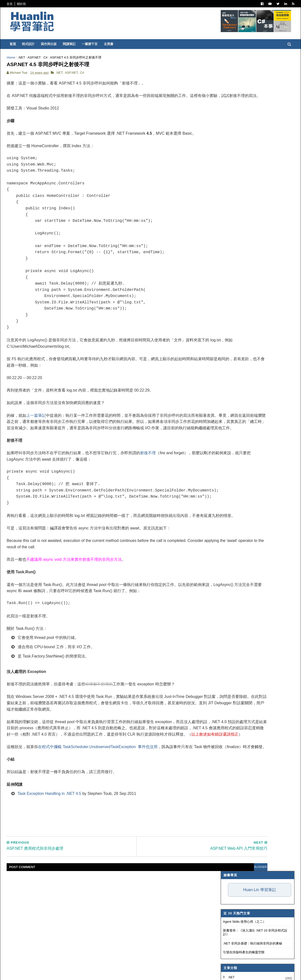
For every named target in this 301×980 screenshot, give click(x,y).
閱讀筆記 (95, 44)
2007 (206, 596)
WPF (205, 294)
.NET (47, 57)
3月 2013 (212, 482)
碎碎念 (206, 234)
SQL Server (211, 288)
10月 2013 (213, 441)
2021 (206, 376)
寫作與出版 (75, 44)
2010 (206, 579)
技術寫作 (208, 246)
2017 (206, 400)
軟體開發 (208, 215)
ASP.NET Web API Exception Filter (229, 511)
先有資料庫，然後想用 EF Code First (231, 505)
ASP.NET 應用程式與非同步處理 (228, 546)
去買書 (135, 44)
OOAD (206, 264)
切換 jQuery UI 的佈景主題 (224, 552)
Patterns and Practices (222, 191)
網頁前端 (208, 258)
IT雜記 (206, 203)
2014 (206, 418)
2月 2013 (212, 488)
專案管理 (208, 312)
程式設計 (54, 44)
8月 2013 (212, 452)
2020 (206, 382)
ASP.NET (60, 57)
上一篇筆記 (62, 434)
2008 (206, 591)
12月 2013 (213, 429)
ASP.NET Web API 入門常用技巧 (228, 534)
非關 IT (207, 324)
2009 (206, 585)
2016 (206, 406)
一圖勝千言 (116, 44)
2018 (206, 394)
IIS (204, 282)
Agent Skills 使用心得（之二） (219, 106)
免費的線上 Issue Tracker (223, 517)
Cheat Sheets (215, 558)
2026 (206, 347)
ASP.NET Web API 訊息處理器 (226, 499)
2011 (206, 573)
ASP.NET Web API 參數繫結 (225, 522)
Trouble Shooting (217, 240)
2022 (206, 371)
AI (203, 276)
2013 (206, 424)
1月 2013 (212, 494)
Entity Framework (217, 270)
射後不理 (174, 484)
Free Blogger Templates (105, 973)
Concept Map (213, 300)
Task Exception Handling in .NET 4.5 (75, 888)
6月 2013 (212, 464)
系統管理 (208, 252)
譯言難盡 (208, 210)
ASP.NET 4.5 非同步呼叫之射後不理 (230, 540)
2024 (206, 359)
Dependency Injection (220, 227)
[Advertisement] (122, 913)
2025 (206, 353)
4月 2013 (212, 476)
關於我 (48, 4)
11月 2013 (213, 435)
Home (37, 57)
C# (72, 57)
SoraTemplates (58, 973)
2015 (206, 412)
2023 (206, 365)
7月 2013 (212, 458)
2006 (206, 602)
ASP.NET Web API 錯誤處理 (225, 528)
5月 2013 (212, 470)
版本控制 (208, 222)
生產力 (206, 318)
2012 (206, 567)
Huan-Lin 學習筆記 (233, 74)
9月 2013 (212, 447)
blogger (174, 961)
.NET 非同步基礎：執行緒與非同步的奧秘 (227, 127)
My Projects (212, 306)
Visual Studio (213, 198)
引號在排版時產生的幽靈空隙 (218, 136)
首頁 (36, 4)
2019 (206, 388)
